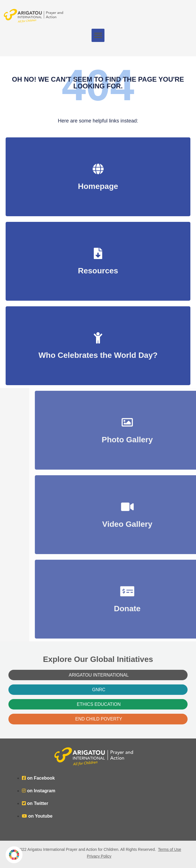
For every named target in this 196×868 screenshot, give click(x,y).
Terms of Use (170, 849)
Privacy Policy (99, 856)
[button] (98, 35)
